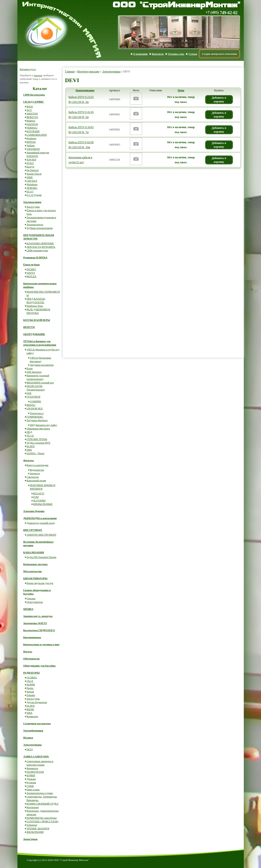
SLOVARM (39, 500)
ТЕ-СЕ (30, 436)
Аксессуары (33, 207)
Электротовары (111, 71)
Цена (181, 90)
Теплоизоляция (32, 202)
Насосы (28, 651)
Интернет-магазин (88, 71)
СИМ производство (37, 250)
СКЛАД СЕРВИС (34, 102)
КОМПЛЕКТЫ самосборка (42, 818)
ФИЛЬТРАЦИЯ (35, 832)
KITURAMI (33, 131)
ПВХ (29, 450)
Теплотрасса (37, 413)
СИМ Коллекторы (34, 95)
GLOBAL (32, 677)
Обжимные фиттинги (38, 428)
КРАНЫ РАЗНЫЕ (43, 504)
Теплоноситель (35, 224)
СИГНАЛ (32, 181)
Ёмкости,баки (32, 264)
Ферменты (32, 768)
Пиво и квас (33, 789)
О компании (140, 54)
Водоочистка (37, 470)
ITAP (36, 497)
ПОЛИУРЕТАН (35, 772)
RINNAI (31, 142)
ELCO (30, 191)
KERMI (31, 684)
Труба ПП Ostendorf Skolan (41, 557)
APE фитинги (34, 372)
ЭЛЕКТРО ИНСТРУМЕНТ (42, 535)
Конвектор (32, 716)
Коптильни (33, 807)
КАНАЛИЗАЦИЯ (34, 552)
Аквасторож (31, 839)
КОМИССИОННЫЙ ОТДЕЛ (43, 804)
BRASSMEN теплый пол (40, 382)
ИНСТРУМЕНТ (33, 530)
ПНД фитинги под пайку (44, 425)
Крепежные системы (35, 564)
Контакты (158, 54)
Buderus (31, 121)
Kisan (30, 368)
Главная (70, 71)
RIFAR (30, 709)
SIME (30, 177)
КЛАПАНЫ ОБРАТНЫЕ (40, 243)
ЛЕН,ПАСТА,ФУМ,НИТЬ (41, 247)
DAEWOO (32, 124)
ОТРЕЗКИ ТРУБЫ (37, 439)
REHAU (31, 405)
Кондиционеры (32, 637)
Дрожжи (31, 779)
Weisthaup (32, 184)
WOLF (30, 163)
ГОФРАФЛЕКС (35, 417)
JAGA (30, 681)
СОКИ (30, 786)
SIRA (30, 713)
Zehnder (31, 695)
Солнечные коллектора (37, 723)
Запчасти (35, 473)
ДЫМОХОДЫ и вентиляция (40, 518)
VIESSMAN (33, 149)
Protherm (31, 138)
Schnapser (32, 825)
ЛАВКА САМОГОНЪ (36, 756)
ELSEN (31, 446)
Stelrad (30, 692)
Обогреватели (31, 658)
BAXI (30, 106)
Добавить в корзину (219, 100)
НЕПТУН (29, 327)
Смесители (33, 477)
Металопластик (33, 571)
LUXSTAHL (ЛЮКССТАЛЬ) (43, 821)
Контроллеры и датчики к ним (41, 644)
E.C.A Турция (34, 195)
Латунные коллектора (42, 365)
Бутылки (31, 782)
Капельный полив (36, 480)
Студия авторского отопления (219, 54)
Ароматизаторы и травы (40, 793)
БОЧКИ (31, 775)
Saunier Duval (34, 174)
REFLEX (32, 276)
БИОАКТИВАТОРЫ (35, 578)
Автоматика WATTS (35, 623)
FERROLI (32, 128)
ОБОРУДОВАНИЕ (34, 334)
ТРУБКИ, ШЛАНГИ (38, 828)
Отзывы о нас (176, 54)
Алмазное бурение (34, 511)
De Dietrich (33, 170)
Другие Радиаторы (37, 702)
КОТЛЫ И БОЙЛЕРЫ (37, 320)
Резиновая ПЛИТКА (35, 257)
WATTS (31, 273)
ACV (29, 110)
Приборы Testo (35, 306)
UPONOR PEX (35, 408)
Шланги (28, 738)
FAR (29, 393)
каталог (38, 75)
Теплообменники (33, 730)
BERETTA (32, 117)
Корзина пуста (28, 69)
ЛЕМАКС (32, 188)
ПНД (29, 432)
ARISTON (32, 113)
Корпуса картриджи (38, 465)
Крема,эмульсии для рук (40, 583)
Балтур (30, 167)
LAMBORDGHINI (37, 135)
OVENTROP (34, 397)
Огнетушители (35, 602)
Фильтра (29, 460)
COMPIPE (36, 401)
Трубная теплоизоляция (40, 228)
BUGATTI (39, 493)
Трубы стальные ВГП (39, 443)
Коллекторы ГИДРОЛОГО (39, 630)
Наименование (85, 90)
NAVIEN (31, 159)
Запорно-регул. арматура (38, 616)
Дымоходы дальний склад (41, 523)
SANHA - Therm (36, 453)
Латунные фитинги (37, 420)
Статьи (193, 54)
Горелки (31, 598)
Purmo (30, 688)
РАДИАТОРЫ (32, 673)
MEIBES (28, 609)
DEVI (30, 749)
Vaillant (31, 145)
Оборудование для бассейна (39, 666)
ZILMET (31, 269)
